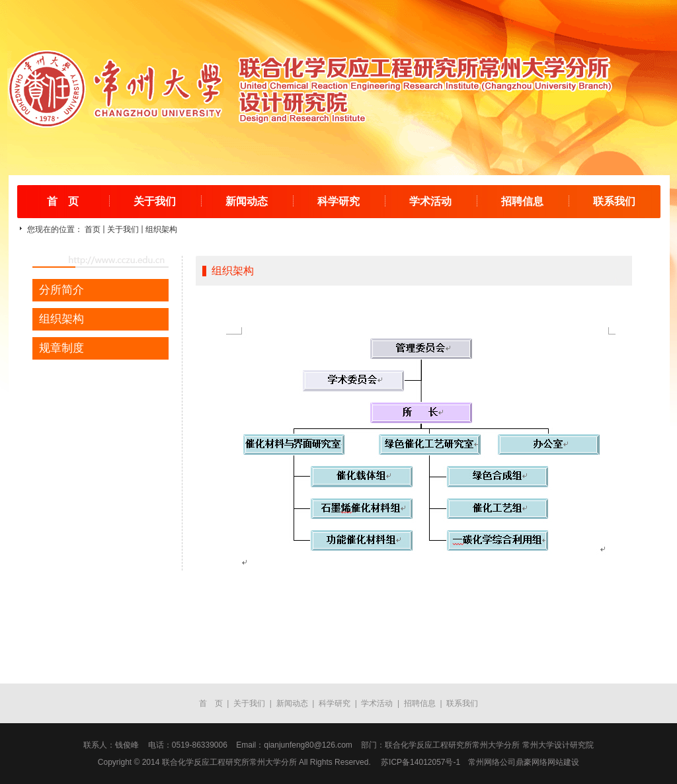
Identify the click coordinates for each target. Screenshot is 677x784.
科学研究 (338, 201)
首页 (93, 229)
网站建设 (563, 762)
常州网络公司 (492, 762)
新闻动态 (247, 201)
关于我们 (155, 201)
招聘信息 (522, 201)
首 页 (63, 201)
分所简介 (61, 290)
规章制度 (61, 348)
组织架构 (161, 229)
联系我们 (614, 201)
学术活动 (430, 201)
